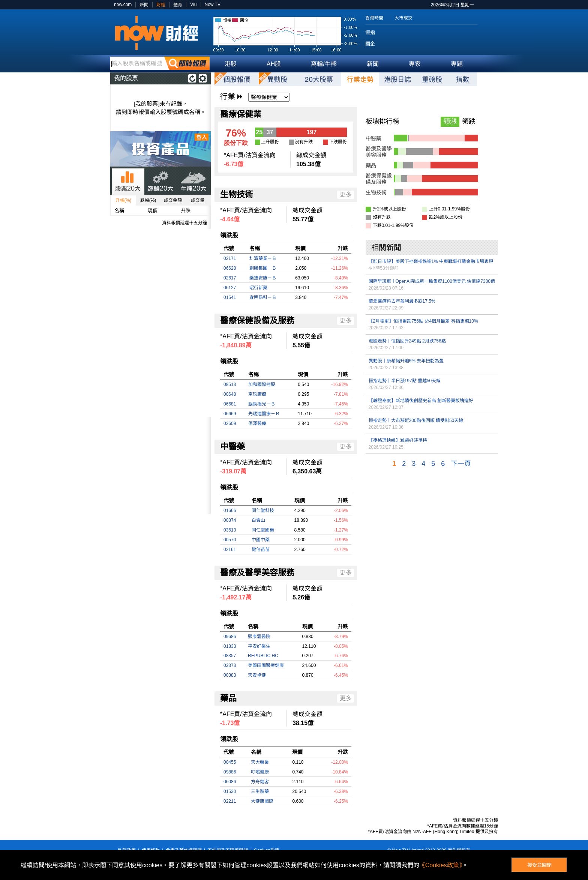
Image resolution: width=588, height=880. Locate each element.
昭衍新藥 (258, 288)
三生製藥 (260, 791)
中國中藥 (261, 540)
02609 (230, 423)
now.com (123, 5)
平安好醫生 (259, 646)
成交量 (198, 200)
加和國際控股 (262, 384)
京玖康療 (257, 394)
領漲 (450, 122)
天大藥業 (260, 762)
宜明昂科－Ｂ (263, 297)
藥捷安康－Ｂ (263, 278)
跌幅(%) (148, 200)
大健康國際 (262, 801)
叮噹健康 (260, 772)
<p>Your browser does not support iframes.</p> (160, 466)
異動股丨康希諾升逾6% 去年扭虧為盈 (406, 361)
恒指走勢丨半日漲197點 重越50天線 (405, 381)
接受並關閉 (539, 865)
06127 (230, 288)
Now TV (213, 5)
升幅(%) (124, 200)
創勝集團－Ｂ (263, 268)
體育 (178, 5)
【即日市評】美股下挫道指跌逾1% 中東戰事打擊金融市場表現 (431, 261)
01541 (230, 297)
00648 (230, 394)
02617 (230, 278)
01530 (230, 791)
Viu (193, 5)
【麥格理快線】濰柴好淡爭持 (398, 440)
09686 (230, 637)
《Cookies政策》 (441, 865)
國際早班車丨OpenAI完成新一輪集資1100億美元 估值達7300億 (432, 281)
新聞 (144, 5)
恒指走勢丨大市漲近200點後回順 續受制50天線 (416, 420)
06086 (230, 782)
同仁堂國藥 (263, 530)
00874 (230, 520)
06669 (230, 414)
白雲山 (258, 520)
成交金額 (173, 200)
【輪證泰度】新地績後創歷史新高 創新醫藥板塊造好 (421, 401)
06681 (230, 404)
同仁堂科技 (263, 511)
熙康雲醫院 (259, 637)
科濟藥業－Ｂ (263, 258)
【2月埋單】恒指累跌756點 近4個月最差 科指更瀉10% (423, 321)
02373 (230, 665)
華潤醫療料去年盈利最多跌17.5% (402, 301)
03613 (230, 530)
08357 (230, 656)
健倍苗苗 (261, 550)
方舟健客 (260, 782)
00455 (230, 762)
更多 (346, 194)
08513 (230, 384)
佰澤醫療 (257, 423)
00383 (230, 675)
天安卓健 (257, 675)
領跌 (469, 122)
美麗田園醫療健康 (266, 665)
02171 (230, 258)
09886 (230, 772)
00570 (230, 540)
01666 (230, 511)
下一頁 (461, 464)
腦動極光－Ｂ (262, 404)
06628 (230, 268)
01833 (230, 646)
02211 (230, 801)
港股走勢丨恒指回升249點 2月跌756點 (407, 341)
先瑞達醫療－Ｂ (264, 414)
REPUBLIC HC (263, 656)
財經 (161, 5)
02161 (230, 550)
